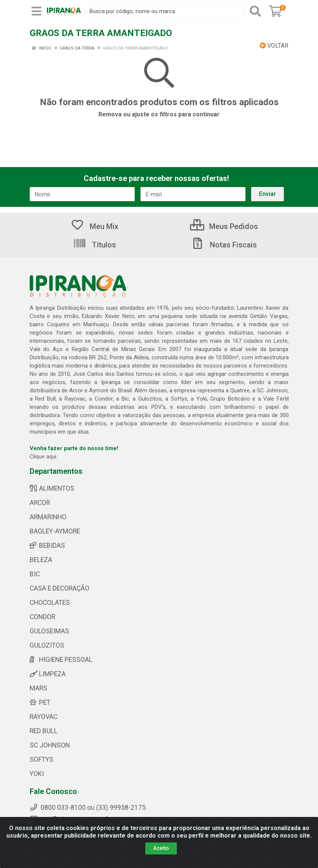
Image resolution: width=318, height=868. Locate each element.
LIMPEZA (48, 674)
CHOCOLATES (50, 603)
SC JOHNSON (50, 745)
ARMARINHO (48, 517)
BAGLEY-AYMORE (55, 531)
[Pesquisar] (255, 11)
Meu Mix (94, 226)
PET (40, 702)
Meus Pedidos (224, 226)
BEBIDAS (47, 546)
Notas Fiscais (224, 245)
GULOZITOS (47, 645)
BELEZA (41, 560)
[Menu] (36, 11)
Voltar (274, 46)
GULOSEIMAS (49, 631)
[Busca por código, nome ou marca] (165, 11)
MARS (38, 688)
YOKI (37, 774)
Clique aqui (43, 457)
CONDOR (42, 617)
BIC (35, 574)
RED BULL (44, 731)
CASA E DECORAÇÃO (60, 588)
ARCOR (40, 503)
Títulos (94, 245)
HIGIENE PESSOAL (61, 660)
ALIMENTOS (52, 488)
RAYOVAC (44, 717)
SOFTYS (41, 759)
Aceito (161, 848)
